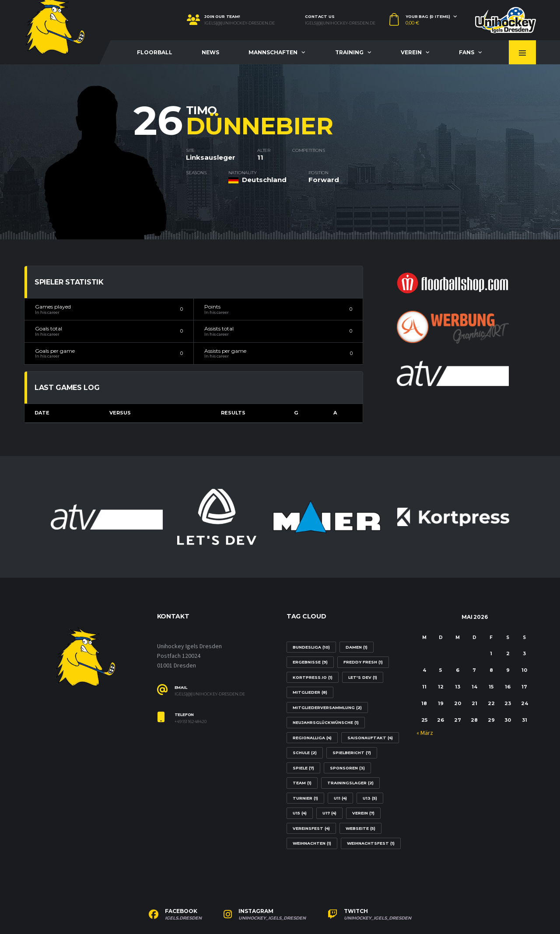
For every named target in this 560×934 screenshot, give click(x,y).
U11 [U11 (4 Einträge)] (340, 798)
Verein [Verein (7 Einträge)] (363, 813)
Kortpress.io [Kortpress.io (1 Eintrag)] (313, 677)
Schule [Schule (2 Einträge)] (305, 753)
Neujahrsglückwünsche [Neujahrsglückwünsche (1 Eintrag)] (326, 722)
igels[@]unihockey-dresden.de (240, 23)
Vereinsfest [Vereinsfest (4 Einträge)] (311, 828)
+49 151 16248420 (191, 722)
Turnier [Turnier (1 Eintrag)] (305, 798)
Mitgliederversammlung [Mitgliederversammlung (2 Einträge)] (327, 708)
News (210, 52)
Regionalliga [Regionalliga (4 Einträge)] (312, 738)
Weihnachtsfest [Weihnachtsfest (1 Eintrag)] (371, 843)
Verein (411, 52)
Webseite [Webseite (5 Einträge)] (360, 828)
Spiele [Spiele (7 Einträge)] (303, 768)
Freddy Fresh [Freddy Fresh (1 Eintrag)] (363, 662)
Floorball (155, 52)
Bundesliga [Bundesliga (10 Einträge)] (311, 647)
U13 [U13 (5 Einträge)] (370, 798)
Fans (467, 52)
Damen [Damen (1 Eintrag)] (357, 647)
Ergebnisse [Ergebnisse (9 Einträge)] (310, 662)
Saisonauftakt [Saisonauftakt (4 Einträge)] (370, 738)
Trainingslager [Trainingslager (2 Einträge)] (350, 783)
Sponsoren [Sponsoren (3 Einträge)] (347, 768)
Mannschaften (273, 52)
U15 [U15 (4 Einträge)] (300, 813)
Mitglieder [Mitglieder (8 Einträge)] (310, 692)
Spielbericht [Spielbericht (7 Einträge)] (352, 753)
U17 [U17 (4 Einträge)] (329, 813)
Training (349, 52)
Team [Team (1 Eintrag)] (302, 783)
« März (425, 733)
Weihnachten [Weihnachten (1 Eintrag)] (312, 843)
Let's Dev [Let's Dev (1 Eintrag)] (363, 677)
